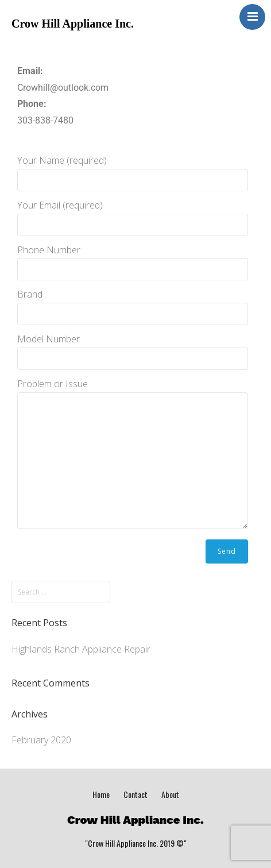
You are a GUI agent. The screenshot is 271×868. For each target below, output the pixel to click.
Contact (135, 794)
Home (101, 794)
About (170, 794)
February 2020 (41, 740)
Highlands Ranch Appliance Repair (81, 649)
